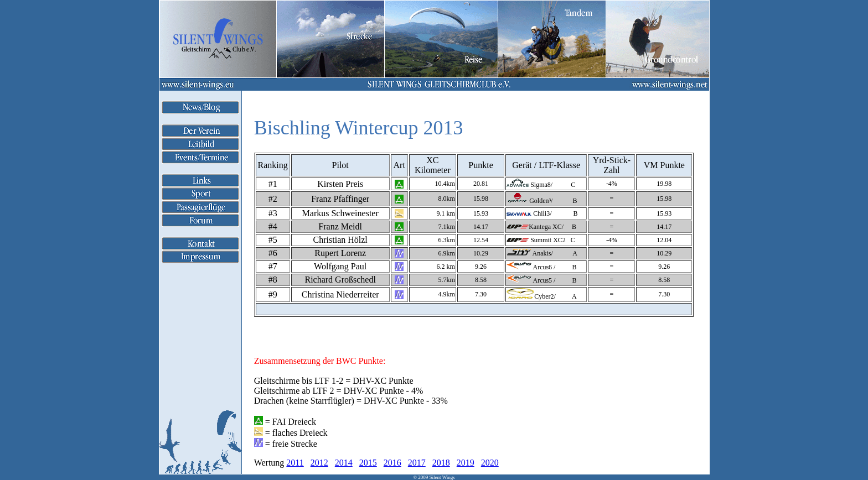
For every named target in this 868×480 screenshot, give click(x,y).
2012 (319, 463)
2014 (344, 463)
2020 (490, 463)
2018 (441, 463)
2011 (295, 463)
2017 (417, 463)
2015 (368, 463)
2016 (392, 463)
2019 (466, 463)
